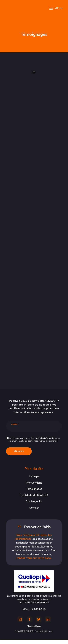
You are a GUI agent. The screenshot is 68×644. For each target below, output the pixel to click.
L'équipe (34, 476)
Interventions (34, 483)
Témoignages (34, 489)
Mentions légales (34, 626)
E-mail (14, 424)
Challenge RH (34, 501)
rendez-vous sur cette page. (34, 558)
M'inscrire (19, 451)
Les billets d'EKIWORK (34, 495)
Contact (34, 508)
